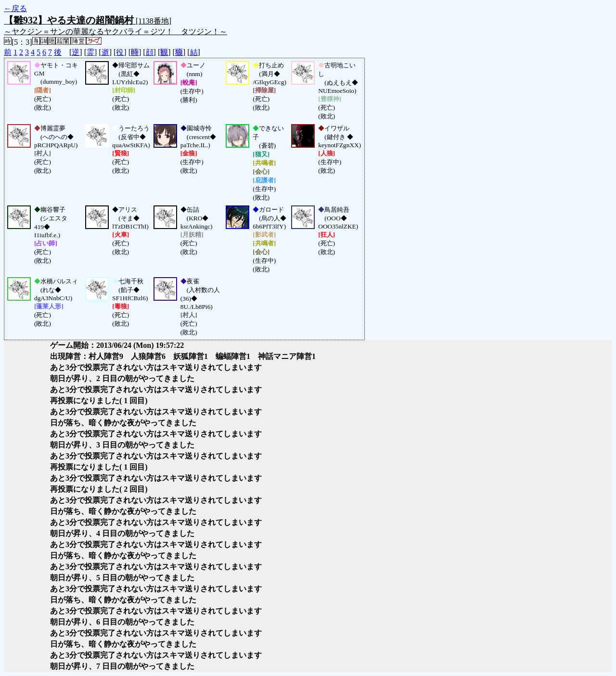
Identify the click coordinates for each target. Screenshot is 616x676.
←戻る (15, 8)
